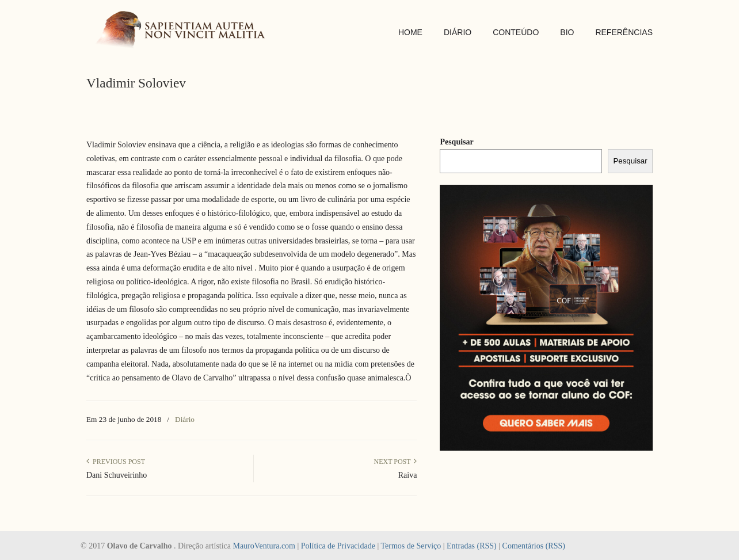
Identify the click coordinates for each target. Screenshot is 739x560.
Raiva (408, 475)
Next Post (395, 462)
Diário (185, 419)
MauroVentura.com (264, 546)
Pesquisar (456, 142)
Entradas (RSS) (472, 546)
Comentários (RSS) (534, 546)
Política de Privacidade (338, 546)
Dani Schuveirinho (117, 475)
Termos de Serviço (411, 546)
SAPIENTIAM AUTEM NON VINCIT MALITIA (184, 31)
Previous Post (116, 462)
